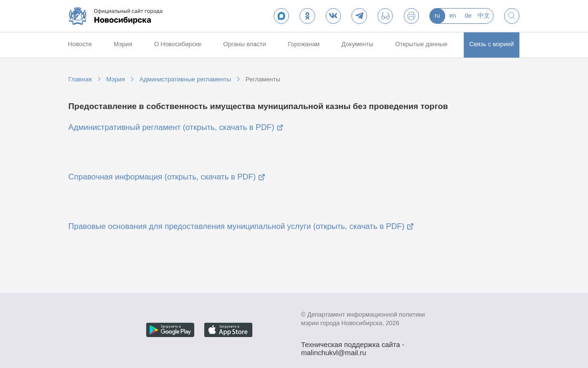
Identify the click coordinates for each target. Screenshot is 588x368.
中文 (484, 15)
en (453, 15)
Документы (357, 44)
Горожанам (304, 44)
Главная (80, 79)
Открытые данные (421, 44)
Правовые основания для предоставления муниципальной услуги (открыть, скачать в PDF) (237, 226)
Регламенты (263, 79)
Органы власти (245, 44)
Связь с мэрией (492, 44)
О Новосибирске (178, 44)
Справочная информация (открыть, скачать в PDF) (162, 177)
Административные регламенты (185, 79)
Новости (80, 44)
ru (438, 15)
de (468, 15)
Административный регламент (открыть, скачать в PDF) (171, 127)
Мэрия (123, 44)
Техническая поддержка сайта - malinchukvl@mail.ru (353, 346)
